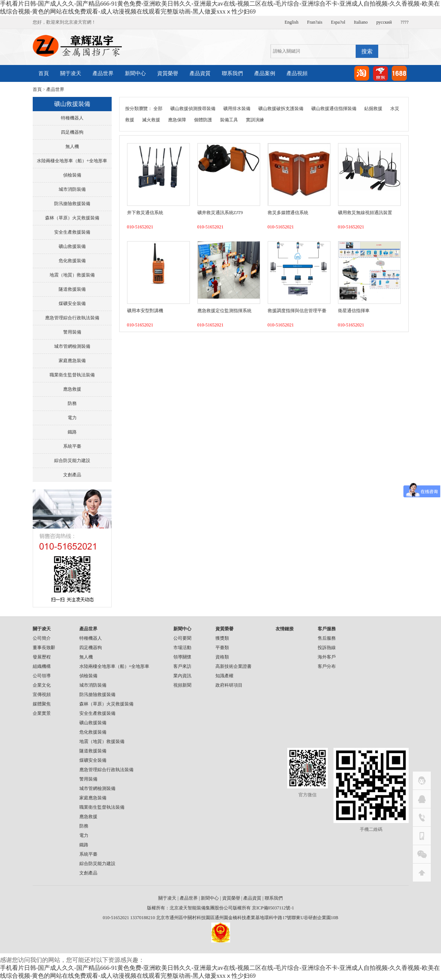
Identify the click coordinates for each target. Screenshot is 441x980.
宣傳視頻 (42, 695)
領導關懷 (182, 657)
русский (384, 22)
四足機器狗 (72, 132)
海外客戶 (327, 657)
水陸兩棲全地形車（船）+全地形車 (72, 161)
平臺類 (222, 648)
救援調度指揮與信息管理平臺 (297, 311)
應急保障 (177, 120)
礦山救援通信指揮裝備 (334, 109)
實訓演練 (255, 120)
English (292, 22)
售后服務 (327, 638)
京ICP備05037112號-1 (273, 908)
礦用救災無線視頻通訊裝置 (365, 213)
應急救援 (72, 389)
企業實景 (42, 713)
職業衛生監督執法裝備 (72, 375)
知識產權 (224, 676)
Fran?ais (315, 22)
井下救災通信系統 (145, 213)
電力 (72, 418)
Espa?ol (338, 22)
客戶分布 (327, 666)
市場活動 (182, 648)
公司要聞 (182, 638)
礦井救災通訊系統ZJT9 (220, 213)
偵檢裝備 (72, 175)
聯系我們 (232, 73)
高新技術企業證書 (233, 666)
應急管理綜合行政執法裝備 (72, 318)
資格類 (222, 657)
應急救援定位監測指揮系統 (224, 311)
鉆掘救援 (373, 109)
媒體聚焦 (42, 704)
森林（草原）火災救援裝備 (72, 218)
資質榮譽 (168, 73)
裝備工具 (229, 120)
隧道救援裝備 (72, 289)
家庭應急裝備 (72, 361)
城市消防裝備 (72, 189)
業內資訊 (182, 676)
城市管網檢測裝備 (72, 346)
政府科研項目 (229, 685)
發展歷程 (42, 657)
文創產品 (72, 475)
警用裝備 (72, 332)
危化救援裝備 (72, 261)
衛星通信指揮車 (354, 311)
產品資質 (200, 73)
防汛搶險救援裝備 (72, 204)
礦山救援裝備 (72, 246)
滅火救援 (151, 120)
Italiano (361, 22)
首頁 (44, 73)
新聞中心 (135, 73)
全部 (158, 109)
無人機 (72, 146)
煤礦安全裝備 (72, 304)
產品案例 (265, 73)
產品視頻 (297, 73)
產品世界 (103, 73)
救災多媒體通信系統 (288, 213)
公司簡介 (42, 638)
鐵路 (72, 432)
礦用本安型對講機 (145, 311)
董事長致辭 (44, 648)
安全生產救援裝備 (72, 232)
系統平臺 (72, 446)
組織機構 (42, 666)
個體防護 (203, 120)
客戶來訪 (182, 666)
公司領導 (42, 676)
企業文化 (42, 685)
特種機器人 (72, 118)
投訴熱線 (327, 648)
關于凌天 (71, 73)
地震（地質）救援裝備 (72, 275)
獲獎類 (222, 638)
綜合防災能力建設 (72, 461)
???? (404, 22)
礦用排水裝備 (237, 109)
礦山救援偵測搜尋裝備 (193, 109)
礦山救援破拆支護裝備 (281, 109)
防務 (72, 403)
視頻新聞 (182, 685)
